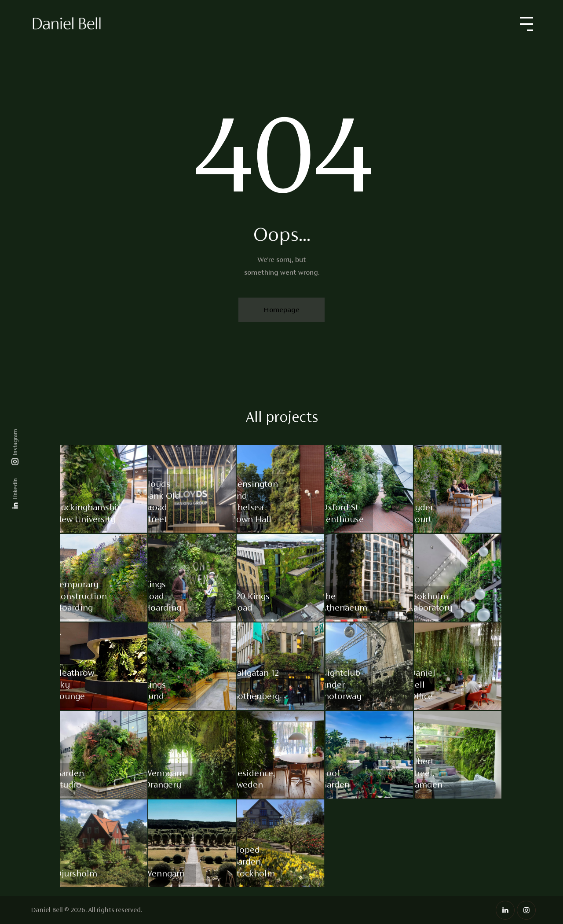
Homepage (281, 310)
